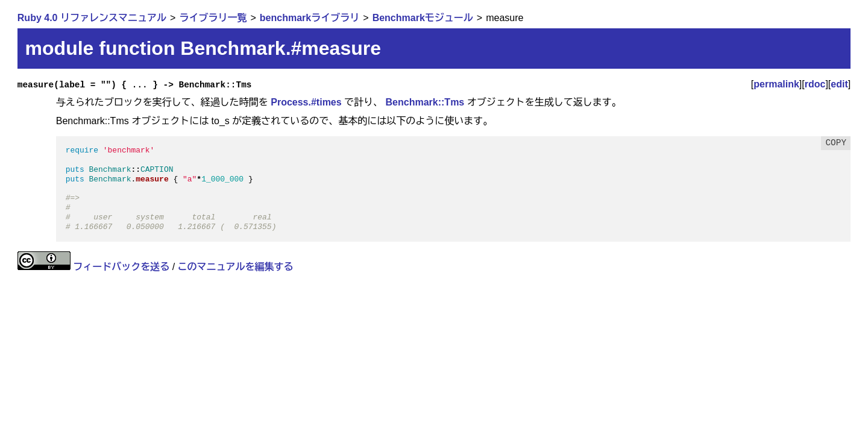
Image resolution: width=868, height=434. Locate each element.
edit (839, 84)
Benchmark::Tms (425, 102)
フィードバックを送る (121, 267)
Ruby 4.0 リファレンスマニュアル (92, 18)
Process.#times (306, 102)
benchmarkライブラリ (310, 18)
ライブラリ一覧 (213, 18)
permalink (776, 84)
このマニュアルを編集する (236, 267)
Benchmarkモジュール (423, 18)
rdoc (815, 84)
